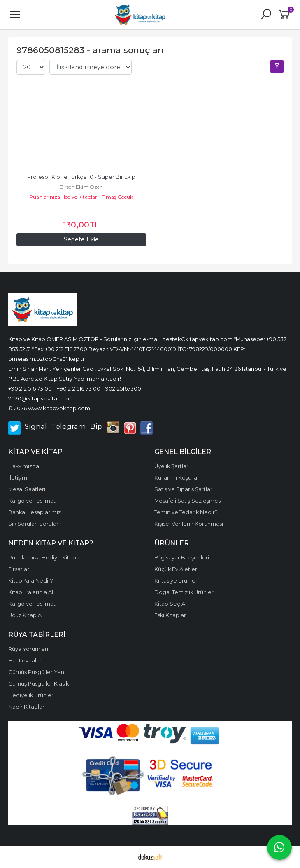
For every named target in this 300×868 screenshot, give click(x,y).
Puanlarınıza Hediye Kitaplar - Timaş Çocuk (81, 197)
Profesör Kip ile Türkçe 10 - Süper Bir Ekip (81, 177)
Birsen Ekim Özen (81, 187)
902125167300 (123, 388)
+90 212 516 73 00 (30, 388)
